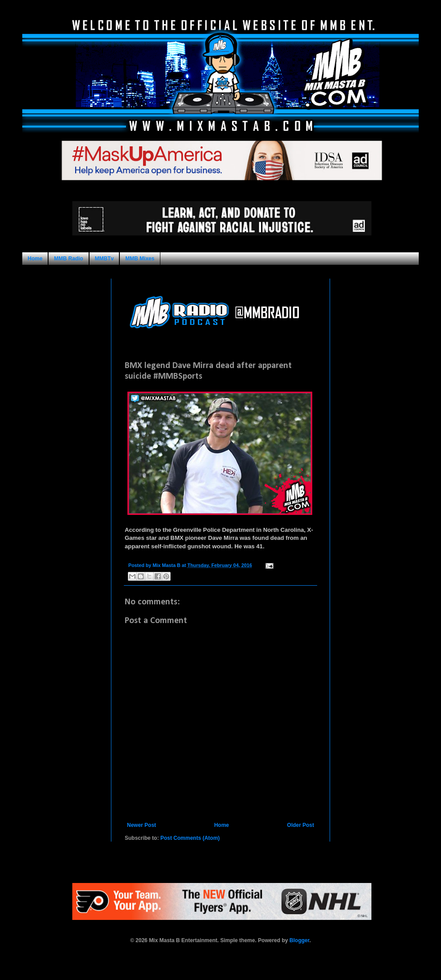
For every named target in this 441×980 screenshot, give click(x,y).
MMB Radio (68, 259)
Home (35, 259)
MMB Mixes (140, 259)
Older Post (300, 825)
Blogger (300, 940)
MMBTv (104, 259)
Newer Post (141, 825)
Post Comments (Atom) (190, 838)
